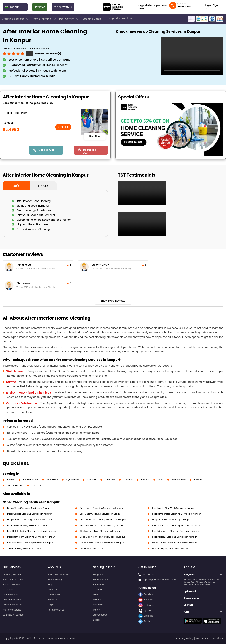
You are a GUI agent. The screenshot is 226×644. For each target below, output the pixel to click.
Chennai (92, 480)
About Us (53, 600)
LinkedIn (146, 616)
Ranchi (11, 480)
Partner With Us (63, 7)
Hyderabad (73, 480)
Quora (145, 610)
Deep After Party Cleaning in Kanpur (171, 520)
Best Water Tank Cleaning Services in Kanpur (176, 525)
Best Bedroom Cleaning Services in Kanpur (30, 543)
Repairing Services (121, 19)
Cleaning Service (12, 574)
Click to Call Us (46, 151)
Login (51, 605)
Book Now (95, 136)
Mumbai (128, 480)
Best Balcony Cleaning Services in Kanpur (174, 537)
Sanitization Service (13, 615)
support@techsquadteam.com (153, 7)
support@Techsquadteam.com (160, 579)
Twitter (145, 621)
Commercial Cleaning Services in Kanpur (102, 543)
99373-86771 (149, 574)
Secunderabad (15, 485)
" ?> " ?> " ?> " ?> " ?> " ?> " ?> (37, 113)
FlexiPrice (40, 7)
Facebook (147, 594)
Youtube (146, 600)
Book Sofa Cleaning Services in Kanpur (28, 525)
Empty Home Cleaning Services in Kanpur (174, 543)
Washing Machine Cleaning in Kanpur (100, 531)
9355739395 (184, 6)
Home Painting (44, 19)
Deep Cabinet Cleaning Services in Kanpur (102, 537)
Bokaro (198, 480)
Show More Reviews (113, 301)
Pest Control (69, 19)
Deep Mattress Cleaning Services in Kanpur (103, 520)
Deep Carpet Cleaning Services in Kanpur (29, 514)
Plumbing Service (12, 610)
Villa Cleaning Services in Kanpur (25, 548)
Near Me (52, 590)
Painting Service (11, 585)
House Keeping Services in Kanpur (170, 548)
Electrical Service (12, 600)
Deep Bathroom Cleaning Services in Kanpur (31, 537)
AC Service (8, 590)
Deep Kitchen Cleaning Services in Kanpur (30, 520)
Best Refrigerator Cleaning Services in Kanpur (176, 514)
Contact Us (54, 595)
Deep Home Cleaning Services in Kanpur (101, 508)
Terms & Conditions (58, 574)
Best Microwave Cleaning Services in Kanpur (176, 531)
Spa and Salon (94, 19)
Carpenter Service (12, 605)
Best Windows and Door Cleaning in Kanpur (103, 525)
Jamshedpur (179, 480)
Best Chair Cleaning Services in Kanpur (101, 514)
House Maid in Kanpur (91, 548)
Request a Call (90, 151)
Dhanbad (110, 480)
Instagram (147, 605)
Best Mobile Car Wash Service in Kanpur (173, 508)
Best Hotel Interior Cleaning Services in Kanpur (32, 531)
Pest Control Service (13, 579)
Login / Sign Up (211, 7)
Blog (50, 585)
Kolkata (145, 480)
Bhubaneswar (31, 480)
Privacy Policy (55, 579)
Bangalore (52, 480)
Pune (161, 480)
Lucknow (37, 485)
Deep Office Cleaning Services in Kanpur (29, 508)
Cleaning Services (16, 19)
